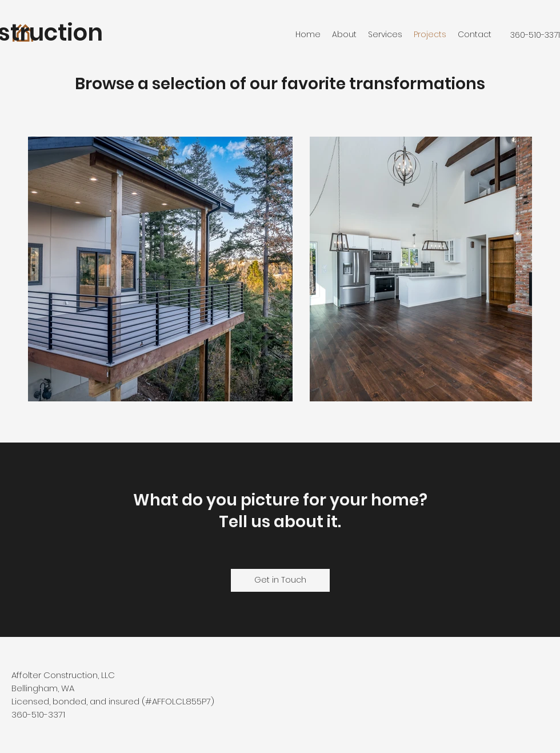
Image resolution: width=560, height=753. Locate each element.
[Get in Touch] (280, 580)
